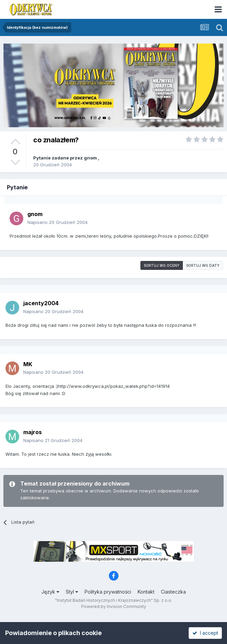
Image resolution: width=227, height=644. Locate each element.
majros (33, 432)
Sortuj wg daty (203, 265)
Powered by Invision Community (114, 606)
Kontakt (146, 592)
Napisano (58, 222)
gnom (90, 158)
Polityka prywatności (108, 592)
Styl (72, 592)
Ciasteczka (173, 592)
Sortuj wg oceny (162, 265)
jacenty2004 (41, 303)
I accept (205, 633)
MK (28, 364)
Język (50, 592)
